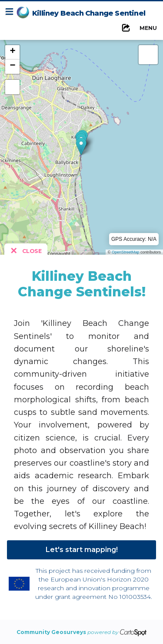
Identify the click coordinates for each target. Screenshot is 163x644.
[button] (81, 146)
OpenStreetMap (126, 252)
